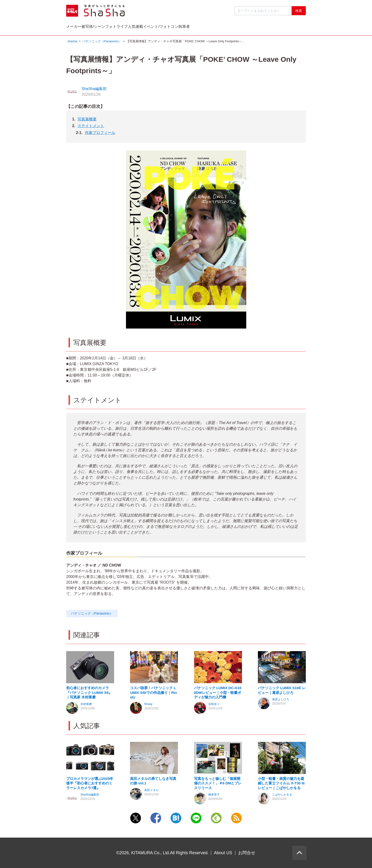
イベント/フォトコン (248, 28)
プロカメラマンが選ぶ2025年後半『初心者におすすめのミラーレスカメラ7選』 (90, 784)
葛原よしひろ (281, 701)
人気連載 (203, 28)
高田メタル (151, 791)
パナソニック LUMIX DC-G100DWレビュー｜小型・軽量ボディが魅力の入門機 (218, 694)
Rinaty (148, 705)
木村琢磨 (86, 705)
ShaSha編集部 (94, 90)
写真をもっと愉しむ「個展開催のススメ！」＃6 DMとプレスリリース (218, 784)
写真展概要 (87, 120)
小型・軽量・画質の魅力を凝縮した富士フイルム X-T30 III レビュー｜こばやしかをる (281, 784)
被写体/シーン (122, 28)
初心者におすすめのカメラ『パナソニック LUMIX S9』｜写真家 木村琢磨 (89, 694)
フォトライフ (165, 28)
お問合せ (247, 853)
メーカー (84, 28)
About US (223, 853)
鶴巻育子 (214, 796)
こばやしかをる (282, 796)
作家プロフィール (100, 134)
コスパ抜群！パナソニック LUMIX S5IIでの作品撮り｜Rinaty (153, 694)
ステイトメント (91, 127)
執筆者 (290, 28)
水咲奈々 (214, 705)
